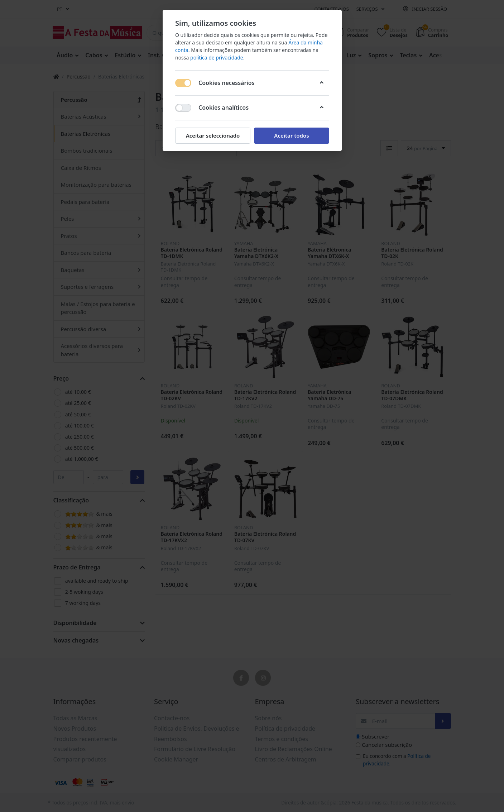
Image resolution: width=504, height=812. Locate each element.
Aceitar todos (291, 135)
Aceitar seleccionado (213, 135)
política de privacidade (217, 58)
